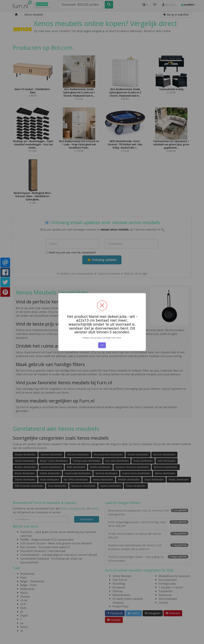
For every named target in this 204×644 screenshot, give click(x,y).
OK (102, 345)
